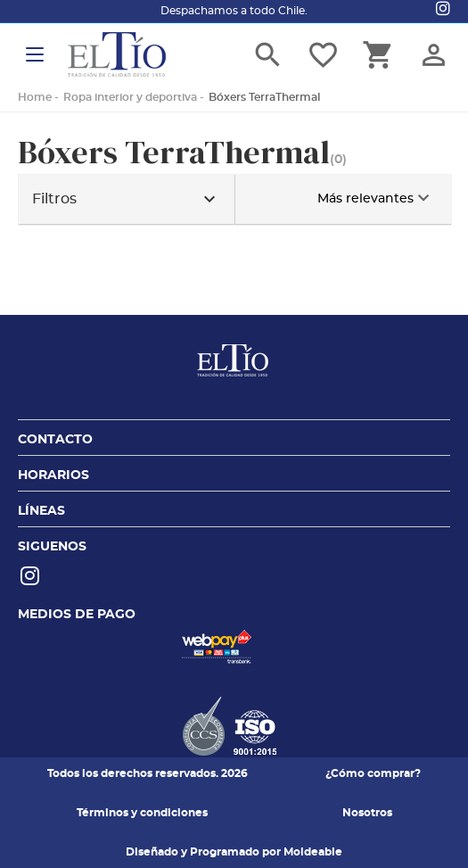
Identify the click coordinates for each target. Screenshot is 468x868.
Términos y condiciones (142, 813)
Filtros (126, 199)
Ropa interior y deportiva (130, 97)
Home (35, 97)
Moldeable (313, 852)
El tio (117, 54)
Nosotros (367, 813)
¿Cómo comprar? (373, 773)
